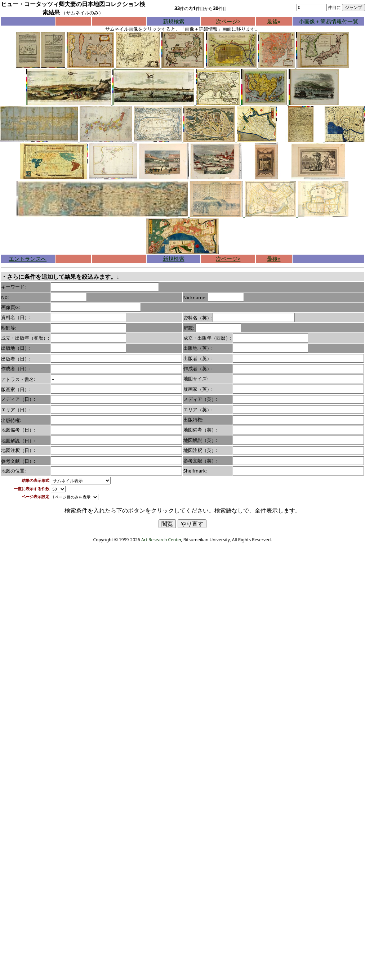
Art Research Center (161, 540)
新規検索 (174, 21)
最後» (274, 21)
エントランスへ (28, 259)
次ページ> (228, 21)
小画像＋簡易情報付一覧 (328, 21)
